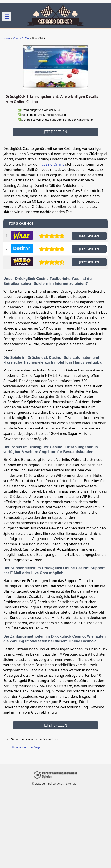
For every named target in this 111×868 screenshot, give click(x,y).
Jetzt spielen (56, 132)
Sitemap (71, 784)
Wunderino (19, 747)
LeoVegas (36, 747)
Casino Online (53, 164)
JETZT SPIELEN (89, 236)
